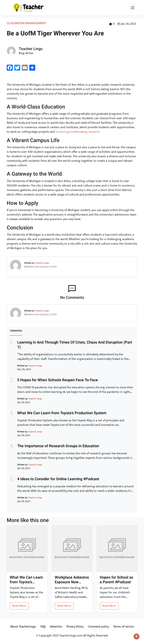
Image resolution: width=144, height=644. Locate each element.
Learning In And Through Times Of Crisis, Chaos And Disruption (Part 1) (75, 345)
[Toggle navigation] (133, 8)
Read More (19, 606)
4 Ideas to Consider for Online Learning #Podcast (58, 479)
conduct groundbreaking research (77, 132)
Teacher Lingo (42, 263)
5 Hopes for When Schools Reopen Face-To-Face (58, 380)
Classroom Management (27, 23)
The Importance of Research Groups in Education (58, 446)
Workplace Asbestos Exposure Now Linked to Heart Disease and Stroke (72, 580)
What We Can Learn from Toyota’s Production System (62, 413)
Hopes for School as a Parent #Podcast (116, 580)
